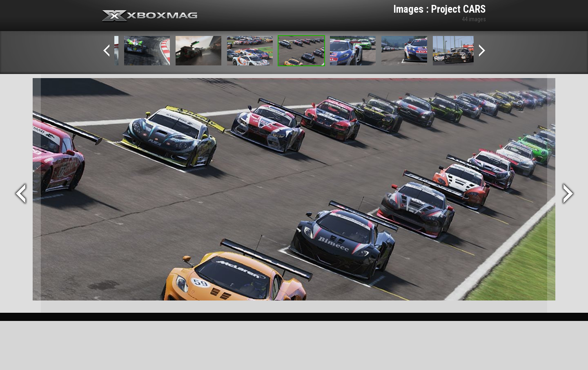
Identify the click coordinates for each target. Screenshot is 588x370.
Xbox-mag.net (150, 16)
